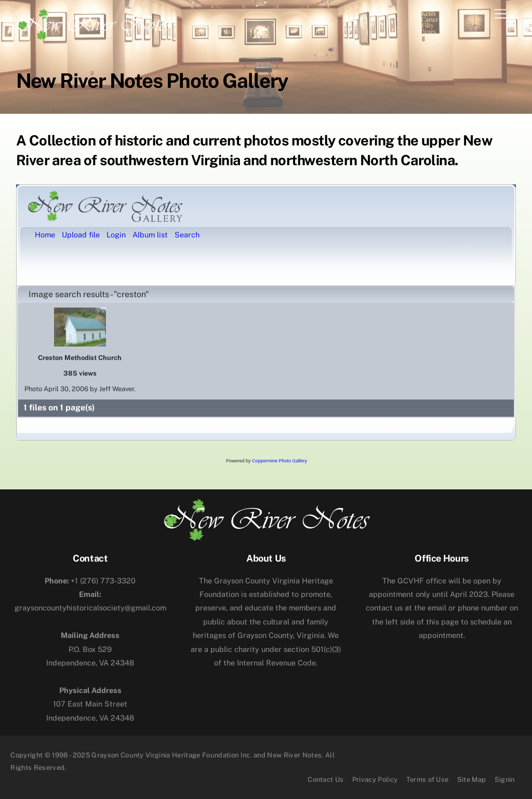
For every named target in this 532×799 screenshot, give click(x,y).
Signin (505, 780)
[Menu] (500, 14)
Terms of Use (428, 780)
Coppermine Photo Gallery (280, 461)
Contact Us (325, 780)
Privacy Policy (375, 780)
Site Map (472, 780)
